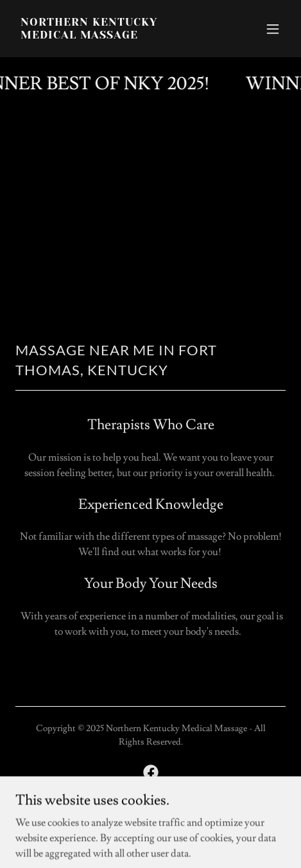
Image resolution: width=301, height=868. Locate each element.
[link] (110, 35)
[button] (273, 29)
